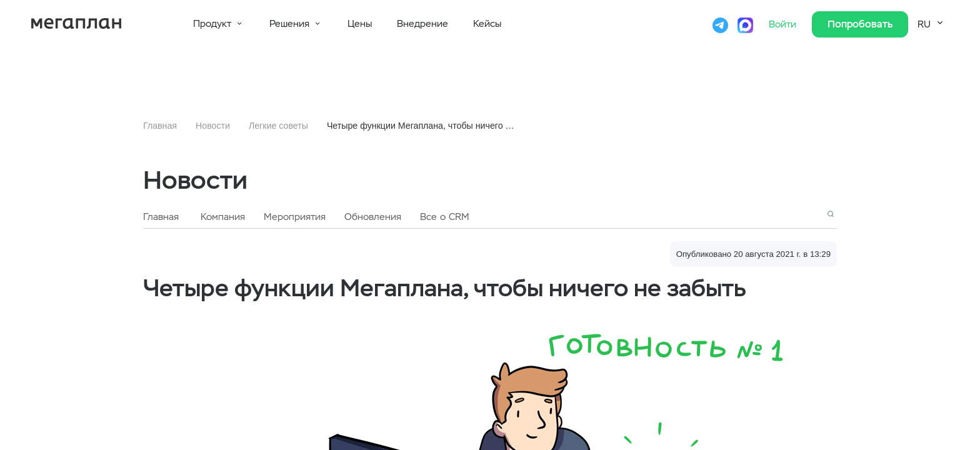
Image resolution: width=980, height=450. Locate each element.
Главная (160, 126)
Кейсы (487, 24)
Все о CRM (445, 217)
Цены (360, 24)
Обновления (373, 217)
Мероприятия (295, 217)
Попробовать (860, 24)
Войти (784, 24)
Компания (223, 217)
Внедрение (422, 24)
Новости (213, 126)
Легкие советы (278, 126)
